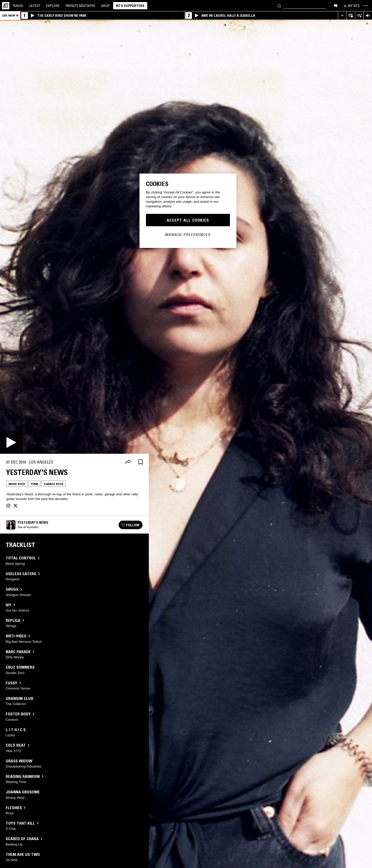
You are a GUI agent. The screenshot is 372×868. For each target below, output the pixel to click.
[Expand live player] (342, 16)
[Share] (128, 462)
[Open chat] (336, 5)
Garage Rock (54, 484)
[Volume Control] (368, 16)
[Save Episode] (141, 462)
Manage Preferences (188, 234)
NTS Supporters (130, 6)
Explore (53, 6)
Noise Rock (17, 484)
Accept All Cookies (188, 220)
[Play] (11, 442)
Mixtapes (80, 6)
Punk (34, 484)
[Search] (279, 6)
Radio (18, 6)
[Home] (6, 6)
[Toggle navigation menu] (366, 6)
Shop (105, 6)
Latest (35, 6)
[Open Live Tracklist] (359, 16)
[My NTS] (351, 6)
